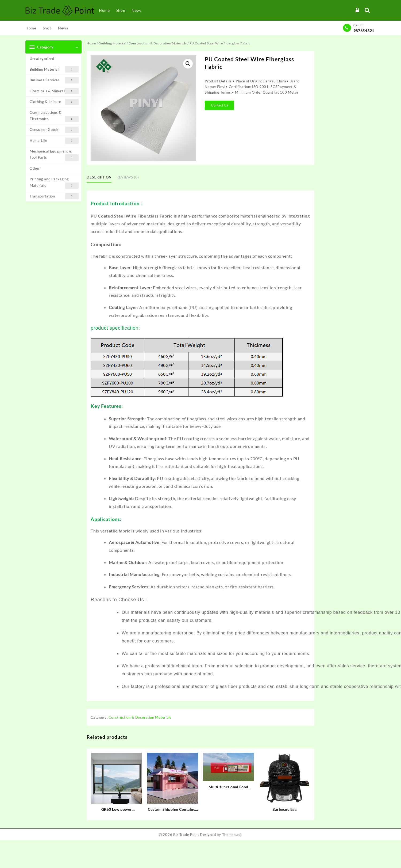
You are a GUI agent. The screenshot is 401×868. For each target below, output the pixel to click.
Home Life (54, 141)
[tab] (101, 178)
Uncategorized (42, 59)
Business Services (54, 80)
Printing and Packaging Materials (54, 183)
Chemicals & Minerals (54, 91)
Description (99, 177)
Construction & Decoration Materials (158, 43)
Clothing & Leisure (54, 102)
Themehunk (232, 835)
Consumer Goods (54, 130)
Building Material (54, 69)
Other (35, 168)
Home (91, 43)
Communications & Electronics (54, 116)
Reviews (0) (128, 177)
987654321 (364, 31)
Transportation (54, 196)
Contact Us (219, 105)
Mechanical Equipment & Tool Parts (54, 155)
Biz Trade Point (186, 835)
